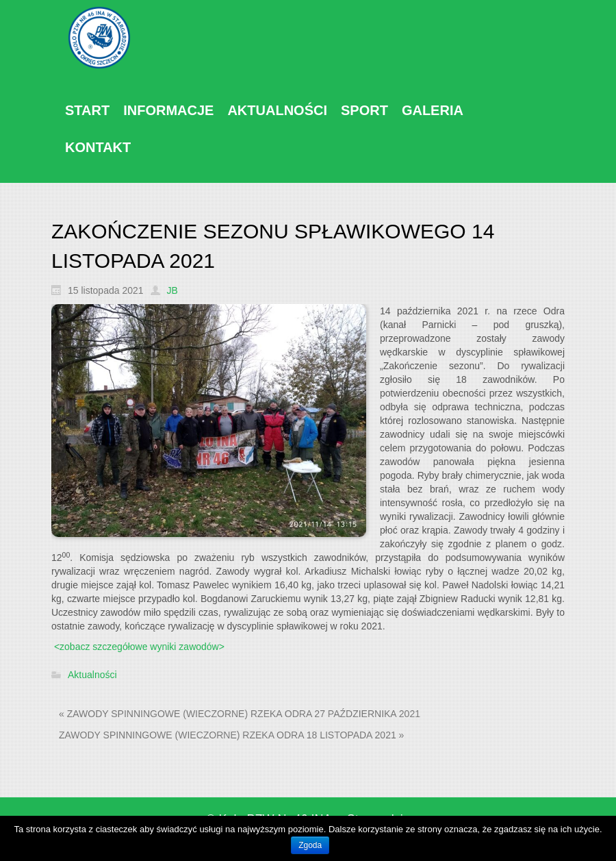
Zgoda (310, 845)
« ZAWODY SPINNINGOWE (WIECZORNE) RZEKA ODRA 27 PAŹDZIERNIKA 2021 (240, 714)
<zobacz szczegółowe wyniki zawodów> (139, 647)
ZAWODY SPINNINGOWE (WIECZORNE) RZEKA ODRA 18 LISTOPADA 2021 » (231, 735)
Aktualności (92, 675)
